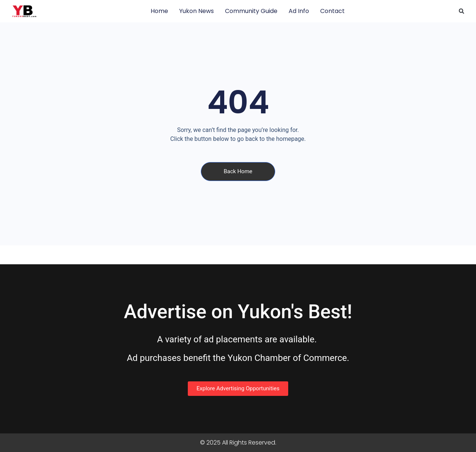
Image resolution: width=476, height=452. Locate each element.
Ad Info (299, 11)
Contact (332, 11)
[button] (461, 11)
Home (159, 11)
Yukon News (197, 11)
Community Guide (251, 11)
